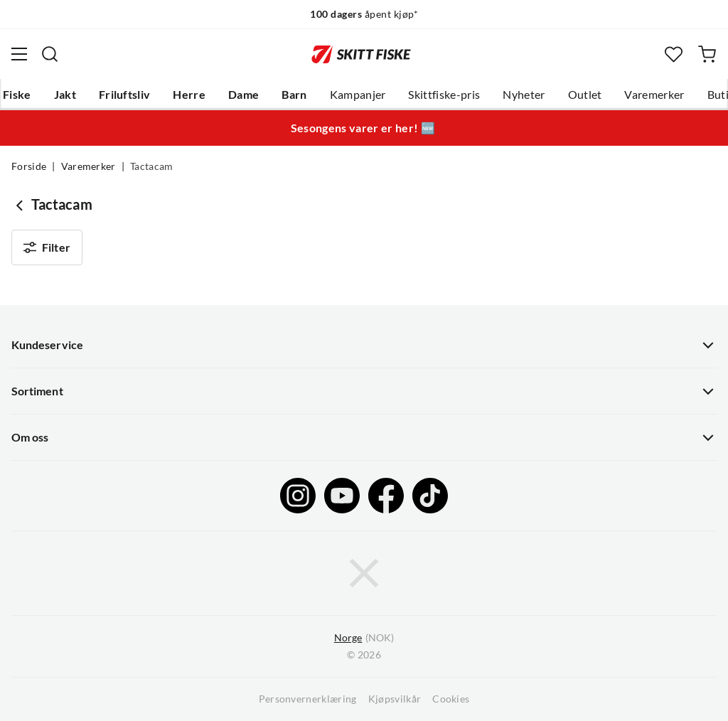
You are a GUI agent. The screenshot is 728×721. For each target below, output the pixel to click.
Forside (29, 166)
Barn (294, 95)
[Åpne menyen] (19, 54)
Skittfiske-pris (444, 95)
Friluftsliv (125, 95)
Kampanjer (358, 95)
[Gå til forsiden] (361, 54)
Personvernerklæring (308, 699)
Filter (47, 247)
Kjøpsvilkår (395, 699)
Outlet (585, 95)
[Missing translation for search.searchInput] (50, 54)
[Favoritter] (674, 54)
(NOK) (364, 638)
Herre (189, 95)
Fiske (17, 95)
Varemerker (654, 95)
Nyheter (524, 95)
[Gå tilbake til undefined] (21, 205)
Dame (243, 95)
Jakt (65, 95)
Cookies (451, 699)
